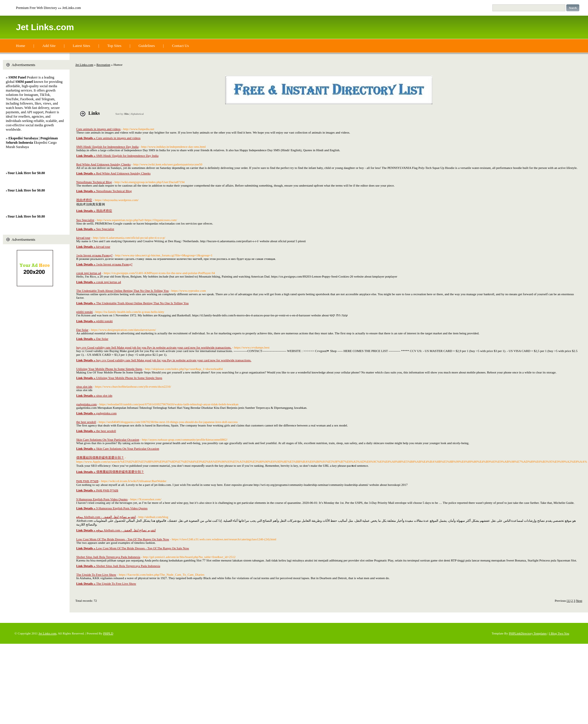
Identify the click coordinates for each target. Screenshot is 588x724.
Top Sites (114, 46)
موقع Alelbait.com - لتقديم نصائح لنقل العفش (106, 517)
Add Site (49, 46)
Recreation (103, 65)
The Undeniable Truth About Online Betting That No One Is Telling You (122, 291)
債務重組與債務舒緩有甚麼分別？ (100, 457)
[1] (569, 601)
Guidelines (147, 46)
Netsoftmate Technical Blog (94, 182)
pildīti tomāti (84, 312)
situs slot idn (84, 386)
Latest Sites (81, 46)
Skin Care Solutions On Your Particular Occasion (108, 439)
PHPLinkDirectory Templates (528, 633)
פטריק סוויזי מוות (87, 481)
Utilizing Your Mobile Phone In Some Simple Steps (109, 369)
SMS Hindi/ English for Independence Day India (107, 147)
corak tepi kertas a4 (89, 273)
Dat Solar (82, 330)
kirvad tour (83, 238)
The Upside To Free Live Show (96, 575)
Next (579, 601)
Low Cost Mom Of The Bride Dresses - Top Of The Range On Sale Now (123, 539)
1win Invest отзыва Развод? (94, 255)
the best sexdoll (86, 422)
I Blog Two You (559, 633)
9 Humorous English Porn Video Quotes (102, 499)
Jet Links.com (45, 27)
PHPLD (108, 633)
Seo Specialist (85, 220)
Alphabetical (137, 114)
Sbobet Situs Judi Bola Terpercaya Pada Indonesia (108, 557)
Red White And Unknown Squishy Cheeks (103, 164)
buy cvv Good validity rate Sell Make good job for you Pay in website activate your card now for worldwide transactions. (154, 347)
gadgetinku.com (87, 404)
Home (21, 46)
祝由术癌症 (84, 200)
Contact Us (180, 46)
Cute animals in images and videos (98, 129)
